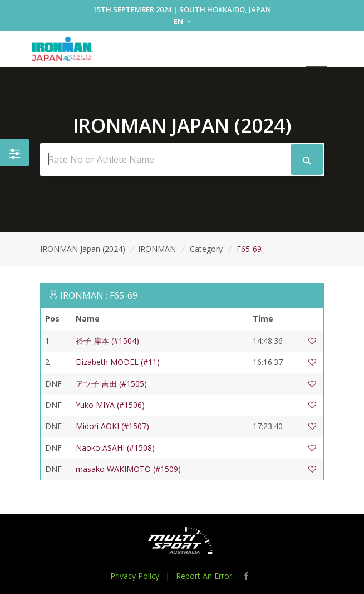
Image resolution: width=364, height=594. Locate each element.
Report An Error (204, 576)
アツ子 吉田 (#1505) (111, 384)
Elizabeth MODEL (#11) (118, 362)
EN (182, 21)
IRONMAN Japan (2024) (83, 249)
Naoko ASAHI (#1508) (115, 448)
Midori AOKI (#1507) (112, 426)
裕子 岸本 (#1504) (107, 341)
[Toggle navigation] (316, 67)
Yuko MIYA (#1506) (110, 405)
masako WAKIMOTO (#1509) (128, 469)
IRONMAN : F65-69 (99, 295)
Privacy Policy (135, 576)
